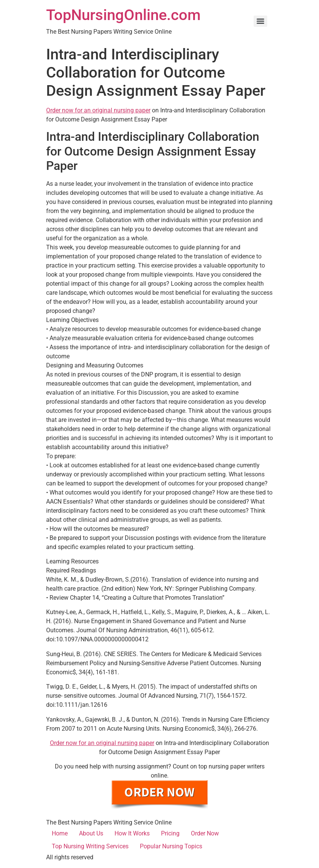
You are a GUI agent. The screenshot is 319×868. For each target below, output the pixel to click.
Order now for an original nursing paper (98, 110)
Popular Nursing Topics (171, 846)
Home (60, 833)
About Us (91, 833)
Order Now (205, 833)
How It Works (132, 833)
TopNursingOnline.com (123, 15)
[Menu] (260, 21)
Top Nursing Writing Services (90, 846)
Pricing (170, 833)
